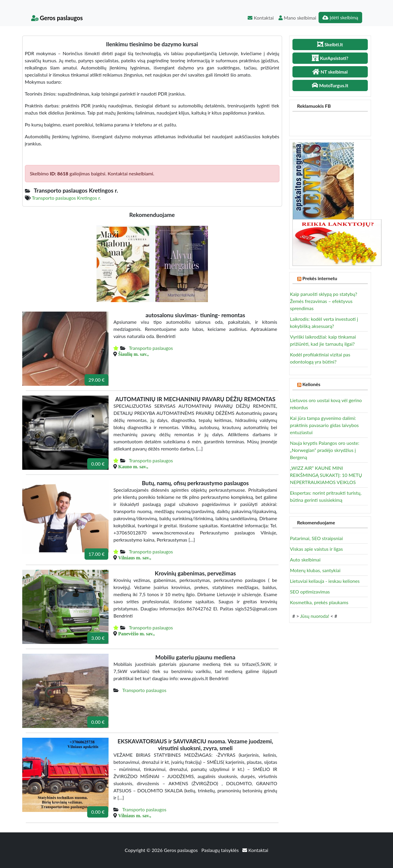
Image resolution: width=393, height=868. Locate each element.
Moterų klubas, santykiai (315, 570)
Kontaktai (261, 18)
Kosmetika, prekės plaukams (319, 602)
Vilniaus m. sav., (135, 558)
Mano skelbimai (297, 18)
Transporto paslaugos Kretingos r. (66, 198)
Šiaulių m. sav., (133, 354)
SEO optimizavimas (310, 592)
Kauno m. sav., (133, 466)
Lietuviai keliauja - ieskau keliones (325, 581)
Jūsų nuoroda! (315, 616)
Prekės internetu (320, 278)
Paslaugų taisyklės (221, 850)
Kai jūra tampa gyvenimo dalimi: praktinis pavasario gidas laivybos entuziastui (324, 425)
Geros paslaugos (57, 18)
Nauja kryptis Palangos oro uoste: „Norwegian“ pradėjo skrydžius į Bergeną (325, 450)
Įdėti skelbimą (340, 17)
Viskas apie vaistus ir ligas (316, 549)
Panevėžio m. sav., (136, 634)
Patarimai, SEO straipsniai (316, 538)
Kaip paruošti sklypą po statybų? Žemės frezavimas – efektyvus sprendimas (324, 301)
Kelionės (311, 384)
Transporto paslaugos (151, 348)
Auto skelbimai (305, 560)
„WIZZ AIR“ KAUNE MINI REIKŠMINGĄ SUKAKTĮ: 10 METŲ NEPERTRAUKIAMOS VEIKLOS (326, 475)
